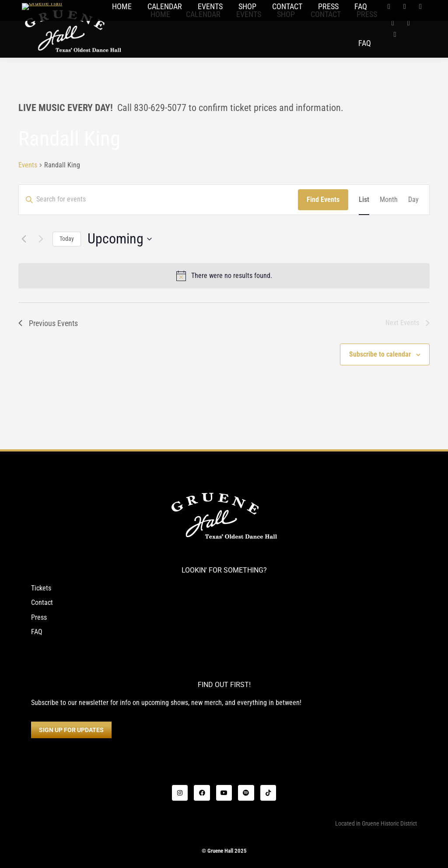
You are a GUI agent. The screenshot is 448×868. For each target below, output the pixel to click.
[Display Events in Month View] (389, 200)
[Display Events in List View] (364, 200)
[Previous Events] (24, 239)
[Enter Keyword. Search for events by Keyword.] (158, 195)
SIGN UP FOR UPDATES (71, 730)
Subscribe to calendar (380, 354)
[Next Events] (41, 239)
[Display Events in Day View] (413, 200)
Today (67, 239)
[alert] (224, 276)
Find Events (323, 200)
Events (28, 165)
